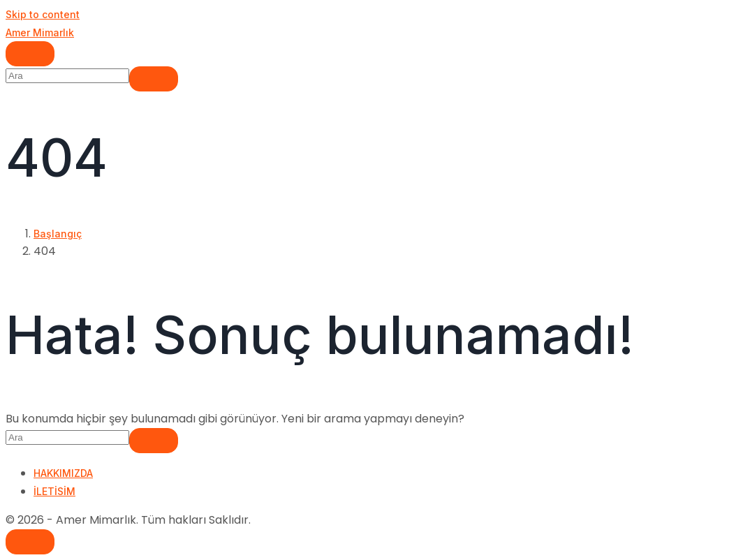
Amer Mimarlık (40, 32)
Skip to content (43, 14)
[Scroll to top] (30, 542)
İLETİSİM (54, 491)
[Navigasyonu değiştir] (30, 54)
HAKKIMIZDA (63, 473)
